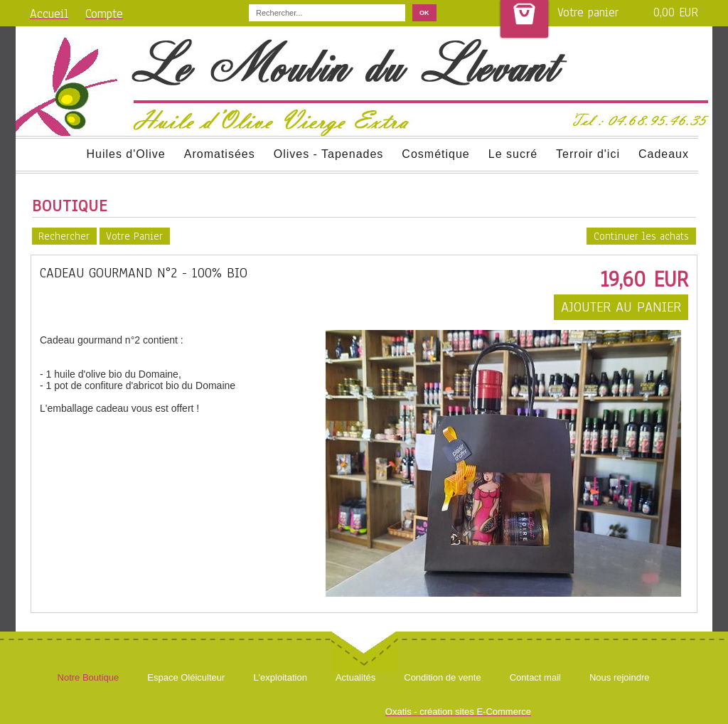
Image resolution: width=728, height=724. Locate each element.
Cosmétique (435, 154)
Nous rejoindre (620, 677)
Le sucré (513, 154)
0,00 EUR (676, 12)
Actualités (355, 677)
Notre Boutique (89, 677)
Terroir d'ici (588, 154)
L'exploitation (280, 677)
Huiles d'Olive (125, 154)
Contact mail (535, 677)
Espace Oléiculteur (186, 677)
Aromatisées (220, 154)
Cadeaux (664, 154)
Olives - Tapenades (329, 154)
